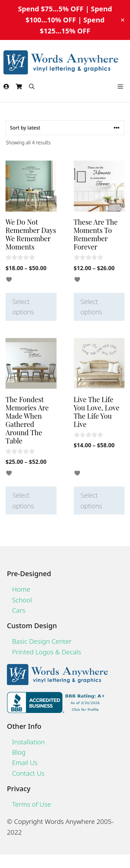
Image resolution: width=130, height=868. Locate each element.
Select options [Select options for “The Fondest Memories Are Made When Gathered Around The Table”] (23, 500)
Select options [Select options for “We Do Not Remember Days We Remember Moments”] (23, 307)
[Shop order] (65, 128)
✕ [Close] (123, 20)
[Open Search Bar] (32, 86)
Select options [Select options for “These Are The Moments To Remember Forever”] (92, 307)
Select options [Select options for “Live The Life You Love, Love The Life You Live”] (92, 500)
